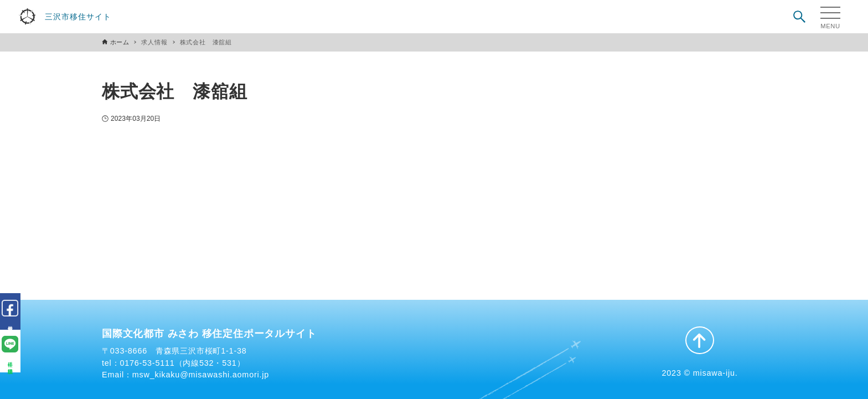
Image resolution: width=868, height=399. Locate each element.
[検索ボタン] (799, 17)
